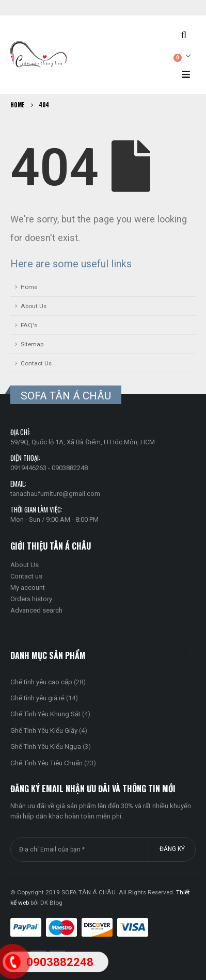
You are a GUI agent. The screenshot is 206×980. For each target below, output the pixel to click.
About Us (34, 306)
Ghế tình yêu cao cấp (41, 682)
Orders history (31, 599)
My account (28, 588)
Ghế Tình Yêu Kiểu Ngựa (46, 746)
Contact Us (36, 363)
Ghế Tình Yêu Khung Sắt (45, 714)
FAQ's (29, 325)
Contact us (26, 576)
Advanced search (36, 610)
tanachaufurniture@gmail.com (55, 494)
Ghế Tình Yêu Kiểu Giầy (44, 730)
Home (29, 287)
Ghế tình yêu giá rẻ (37, 698)
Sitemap (32, 344)
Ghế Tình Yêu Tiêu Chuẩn (46, 763)
